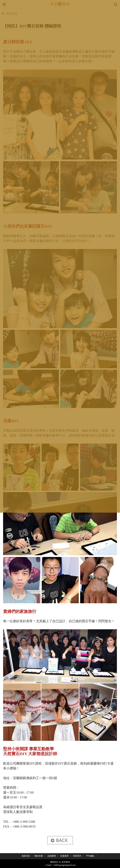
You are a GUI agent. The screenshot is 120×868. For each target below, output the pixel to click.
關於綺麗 (39, 856)
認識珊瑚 (52, 856)
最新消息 (26, 856)
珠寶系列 (77, 856)
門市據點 (90, 856)
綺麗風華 (64, 856)
